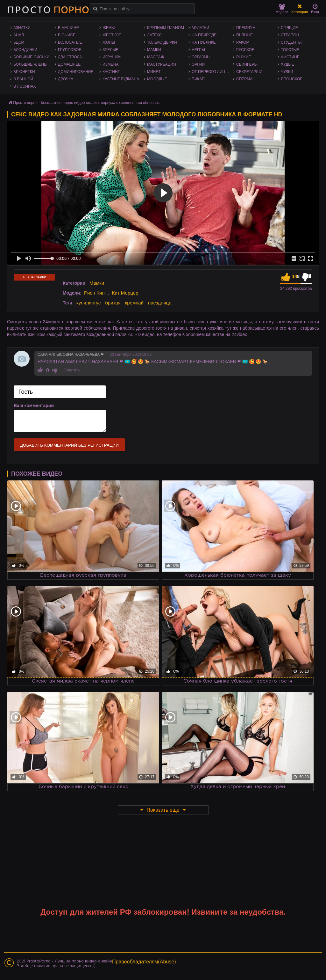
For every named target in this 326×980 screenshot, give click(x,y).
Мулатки (200, 28)
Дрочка (66, 79)
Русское (245, 50)
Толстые (290, 50)
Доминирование (76, 72)
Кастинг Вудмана (121, 79)
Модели (282, 9)
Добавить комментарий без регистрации (69, 445)
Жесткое (112, 35)
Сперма (244, 79)
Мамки (154, 50)
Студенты (291, 42)
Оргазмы (201, 57)
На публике (204, 42)
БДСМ (19, 42)
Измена (111, 64)
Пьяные (244, 35)
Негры (198, 50)
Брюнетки (24, 72)
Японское (292, 79)
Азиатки (22, 28)
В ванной (23, 79)
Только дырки (162, 42)
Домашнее (69, 64)
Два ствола (70, 57)
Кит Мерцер (125, 293)
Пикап (198, 79)
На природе (204, 35)
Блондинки (25, 50)
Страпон (290, 35)
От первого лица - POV (212, 72)
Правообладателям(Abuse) (144, 962)
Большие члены (30, 64)
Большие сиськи (31, 57)
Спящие (289, 28)
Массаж (156, 57)
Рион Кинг (95, 293)
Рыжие (244, 57)
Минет (154, 72)
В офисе (67, 35)
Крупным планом (166, 28)
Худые (287, 64)
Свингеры (247, 64)
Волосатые (70, 42)
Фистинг (290, 57)
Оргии (198, 64)
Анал (19, 35)
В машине (68, 28)
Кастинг (111, 72)
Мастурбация (162, 64)
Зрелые (110, 50)
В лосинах (25, 86)
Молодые (157, 79)
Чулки (287, 72)
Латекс (154, 35)
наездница (160, 303)
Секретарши (249, 72)
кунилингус (89, 303)
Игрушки (112, 57)
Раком (243, 42)
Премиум (246, 28)
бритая (113, 303)
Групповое (70, 50)
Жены (109, 28)
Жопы (109, 42)
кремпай (134, 303)
